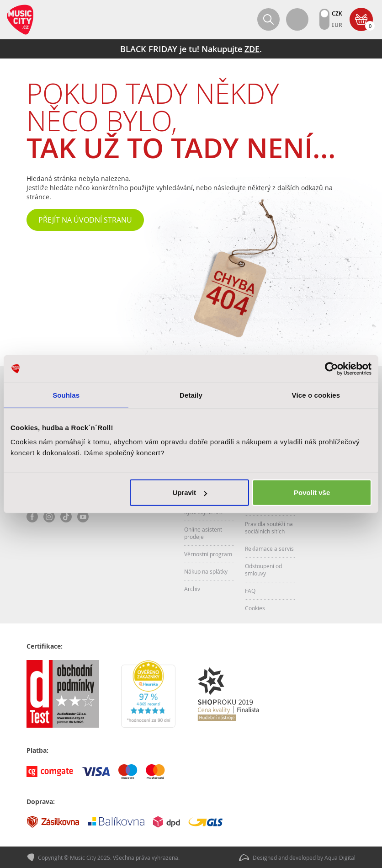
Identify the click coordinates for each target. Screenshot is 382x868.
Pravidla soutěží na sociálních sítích (269, 527)
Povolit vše (312, 493)
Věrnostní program (208, 554)
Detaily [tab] (191, 395)
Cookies (255, 608)
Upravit (190, 493)
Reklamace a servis (269, 548)
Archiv (192, 589)
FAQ (250, 591)
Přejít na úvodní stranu (85, 220)
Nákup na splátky (206, 571)
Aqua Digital (340, 857)
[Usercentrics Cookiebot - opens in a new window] (332, 368)
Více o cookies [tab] (316, 395)
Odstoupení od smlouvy (263, 570)
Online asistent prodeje (203, 533)
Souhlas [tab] (66, 395)
